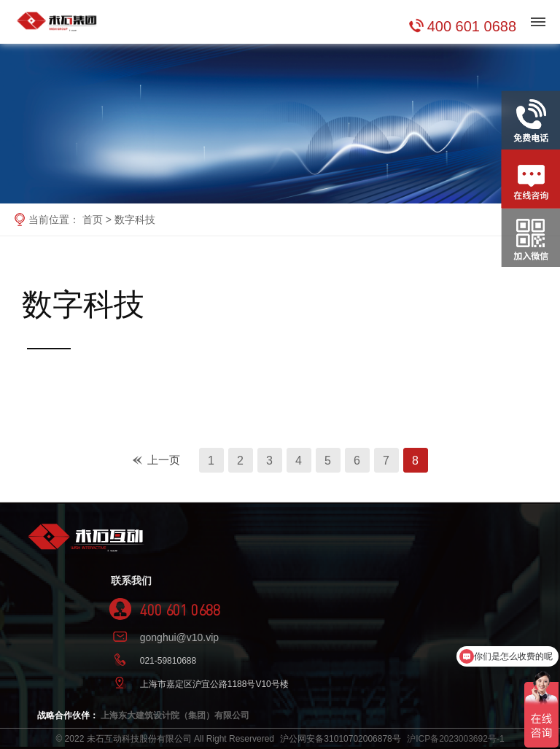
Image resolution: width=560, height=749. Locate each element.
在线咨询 (530, 158)
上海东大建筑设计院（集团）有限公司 (175, 715)
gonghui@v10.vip (179, 637)
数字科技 (135, 220)
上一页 (164, 460)
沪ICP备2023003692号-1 (455, 739)
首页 (93, 220)
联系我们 (131, 581)
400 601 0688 (472, 26)
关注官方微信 (530, 217)
